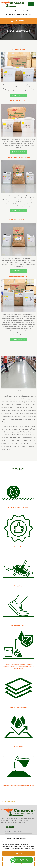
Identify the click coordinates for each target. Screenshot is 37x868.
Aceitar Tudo (19, 854)
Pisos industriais (9, 802)
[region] (18, 852)
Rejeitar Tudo (18, 864)
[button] (4, 372)
